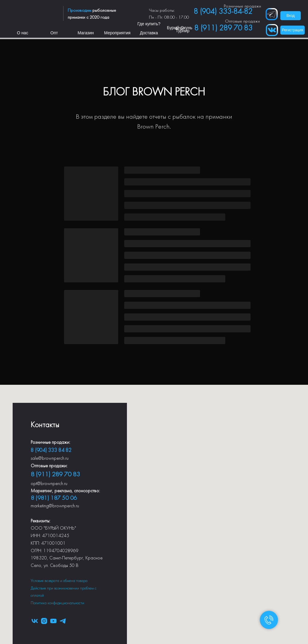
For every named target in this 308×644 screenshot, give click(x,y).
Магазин (86, 33)
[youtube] (53, 621)
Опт (54, 33)
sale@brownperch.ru (50, 459)
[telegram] (63, 621)
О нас (22, 33)
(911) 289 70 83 (57, 475)
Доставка (149, 33)
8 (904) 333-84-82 (223, 12)
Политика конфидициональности (57, 603)
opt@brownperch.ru (49, 484)
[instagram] (44, 621)
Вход (290, 16)
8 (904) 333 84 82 (51, 451)
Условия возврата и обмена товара (59, 581)
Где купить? (149, 24)
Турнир (183, 31)
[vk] (35, 621)
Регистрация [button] (292, 30)
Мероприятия (117, 33)
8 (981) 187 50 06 (54, 498)
